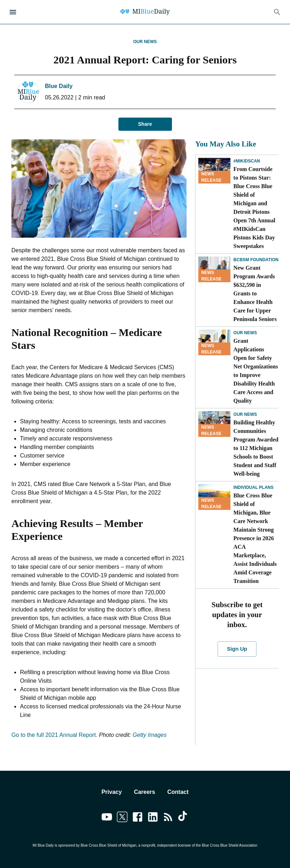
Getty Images (150, 735)
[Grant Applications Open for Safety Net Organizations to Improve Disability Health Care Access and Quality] (214, 342)
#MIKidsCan (247, 161)
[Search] (277, 12)
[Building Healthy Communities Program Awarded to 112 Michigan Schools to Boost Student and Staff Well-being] (214, 424)
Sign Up (237, 649)
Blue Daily (59, 86)
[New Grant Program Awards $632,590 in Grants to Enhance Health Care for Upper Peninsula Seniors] (214, 269)
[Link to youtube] (107, 818)
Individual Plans (253, 487)
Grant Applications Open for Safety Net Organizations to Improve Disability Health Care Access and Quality (256, 371)
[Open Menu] (13, 12)
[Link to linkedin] (153, 818)
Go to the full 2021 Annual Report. (54, 735)
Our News (145, 42)
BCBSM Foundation (256, 260)
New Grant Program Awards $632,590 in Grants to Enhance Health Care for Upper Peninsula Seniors (255, 293)
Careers (144, 792)
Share (145, 124)
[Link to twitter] (122, 818)
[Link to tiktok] (184, 818)
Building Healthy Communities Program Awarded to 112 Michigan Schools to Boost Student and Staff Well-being (256, 448)
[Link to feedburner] (168, 818)
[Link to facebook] (138, 818)
